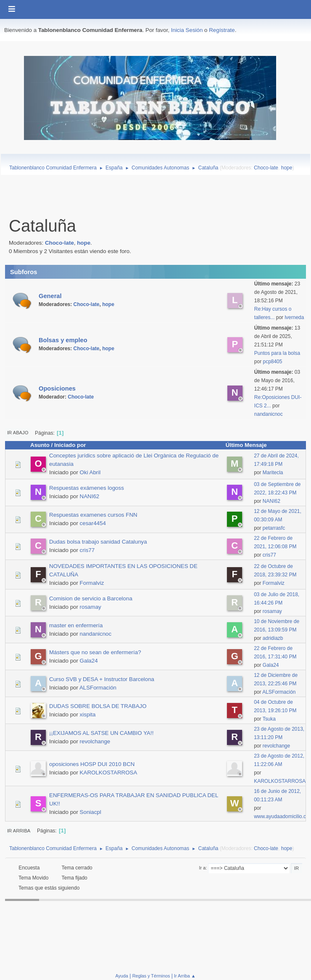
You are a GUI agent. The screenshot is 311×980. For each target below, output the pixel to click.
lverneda (294, 317)
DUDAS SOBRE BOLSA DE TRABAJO (98, 706)
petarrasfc (274, 528)
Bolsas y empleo (63, 340)
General (50, 296)
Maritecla (273, 473)
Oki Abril (90, 472)
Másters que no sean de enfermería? (95, 652)
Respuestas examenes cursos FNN (93, 515)
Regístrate (222, 30)
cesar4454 (93, 523)
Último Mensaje (250, 445)
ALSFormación (98, 688)
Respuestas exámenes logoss (87, 488)
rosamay (91, 607)
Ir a (203, 868)
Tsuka (269, 719)
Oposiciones (57, 388)
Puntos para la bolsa (277, 353)
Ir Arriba (19, 831)
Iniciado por (70, 445)
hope (287, 168)
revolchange (95, 741)
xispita (88, 715)
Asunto (40, 445)
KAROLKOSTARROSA (109, 773)
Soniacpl (91, 812)
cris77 (87, 550)
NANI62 (90, 496)
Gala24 (89, 661)
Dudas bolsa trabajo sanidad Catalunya (98, 542)
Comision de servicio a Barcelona (91, 598)
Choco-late (266, 168)
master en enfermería (76, 625)
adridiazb (273, 638)
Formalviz (92, 583)
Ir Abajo (18, 433)
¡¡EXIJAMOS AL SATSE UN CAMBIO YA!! (101, 733)
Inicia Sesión (187, 30)
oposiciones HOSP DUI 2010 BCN (92, 764)
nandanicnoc (269, 414)
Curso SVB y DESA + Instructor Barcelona (102, 679)
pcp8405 (272, 362)
